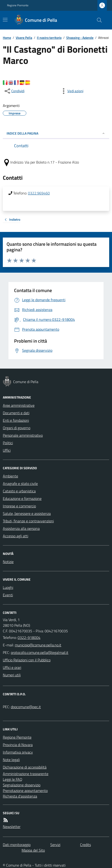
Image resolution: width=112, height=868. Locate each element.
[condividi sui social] (14, 91)
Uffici (7, 450)
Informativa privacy (18, 752)
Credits (85, 845)
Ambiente (10, 476)
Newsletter (12, 827)
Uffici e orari (12, 667)
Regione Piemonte (18, 5)
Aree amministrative (19, 405)
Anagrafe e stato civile (20, 483)
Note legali (11, 760)
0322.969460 (39, 193)
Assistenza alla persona (21, 528)
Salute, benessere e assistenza (27, 513)
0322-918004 (29, 637)
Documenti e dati (16, 413)
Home (7, 38)
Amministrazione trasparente (26, 774)
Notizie (8, 562)
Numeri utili (12, 675)
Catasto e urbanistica (19, 491)
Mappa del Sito (33, 850)
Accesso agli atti (15, 536)
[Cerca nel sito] (97, 20)
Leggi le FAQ (13, 779)
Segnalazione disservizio (22, 785)
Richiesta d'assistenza (20, 796)
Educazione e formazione (22, 498)
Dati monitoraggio (17, 845)
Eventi (8, 595)
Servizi (55, 845)
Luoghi (8, 587)
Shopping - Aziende (80, 38)
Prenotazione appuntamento (25, 791)
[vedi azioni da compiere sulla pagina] (72, 91)
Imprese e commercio (19, 506)
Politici (8, 443)
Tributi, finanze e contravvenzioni (28, 521)
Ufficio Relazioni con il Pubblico (27, 660)
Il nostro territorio (49, 38)
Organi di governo (17, 428)
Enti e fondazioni (16, 420)
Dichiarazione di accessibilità (25, 767)
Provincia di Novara (18, 745)
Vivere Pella (24, 38)
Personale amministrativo (23, 435)
